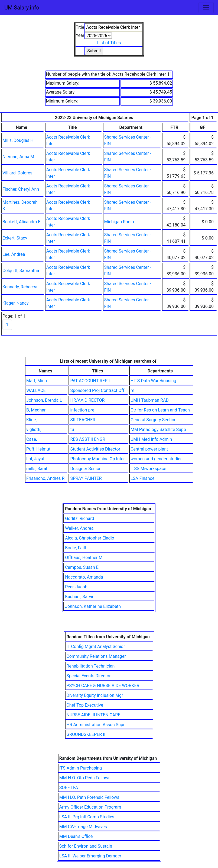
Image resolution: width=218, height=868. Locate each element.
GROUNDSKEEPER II (86, 734)
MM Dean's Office (76, 836)
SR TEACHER (83, 420)
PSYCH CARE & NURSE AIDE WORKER (103, 686)
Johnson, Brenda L (44, 400)
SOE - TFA (69, 788)
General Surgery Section (154, 420)
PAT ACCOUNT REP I (90, 381)
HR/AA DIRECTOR (87, 400)
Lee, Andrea (14, 254)
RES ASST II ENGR (88, 439)
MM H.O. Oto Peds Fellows (85, 778)
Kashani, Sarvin (80, 597)
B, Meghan (36, 410)
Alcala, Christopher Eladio (90, 538)
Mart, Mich (37, 381)
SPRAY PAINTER (86, 478)
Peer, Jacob (76, 587)
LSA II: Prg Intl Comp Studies (87, 817)
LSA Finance (143, 478)
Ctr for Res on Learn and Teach (160, 410)
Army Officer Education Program (90, 807)
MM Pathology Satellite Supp (158, 430)
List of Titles (109, 43)
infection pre (82, 410)
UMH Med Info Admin (151, 439)
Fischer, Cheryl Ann (21, 189)
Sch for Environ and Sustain (86, 846)
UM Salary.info (22, 8)
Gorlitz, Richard (79, 518)
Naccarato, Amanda (84, 577)
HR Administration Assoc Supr (95, 725)
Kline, (31, 420)
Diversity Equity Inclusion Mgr (95, 695)
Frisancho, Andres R (45, 478)
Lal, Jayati (36, 459)
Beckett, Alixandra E (21, 222)
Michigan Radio (119, 222)
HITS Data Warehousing (153, 381)
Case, (32, 439)
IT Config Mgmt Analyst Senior (96, 647)
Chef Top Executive (85, 705)
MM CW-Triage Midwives (83, 827)
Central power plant (149, 449)
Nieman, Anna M (18, 157)
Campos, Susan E (82, 567)
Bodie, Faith (76, 548)
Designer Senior (85, 469)
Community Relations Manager (96, 656)
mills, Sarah (37, 469)
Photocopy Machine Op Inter (97, 459)
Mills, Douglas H (18, 140)
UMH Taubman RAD (150, 400)
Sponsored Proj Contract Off (97, 390)
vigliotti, (34, 430)
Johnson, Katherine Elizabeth (93, 606)
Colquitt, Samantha (21, 271)
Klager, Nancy (16, 303)
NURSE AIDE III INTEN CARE (93, 715)
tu (72, 430)
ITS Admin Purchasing (81, 768)
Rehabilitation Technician (90, 666)
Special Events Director (88, 676)
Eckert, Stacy (15, 238)
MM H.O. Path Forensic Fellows (89, 797)
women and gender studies (157, 459)
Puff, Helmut (38, 449)
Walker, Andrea (79, 528)
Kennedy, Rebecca (20, 287)
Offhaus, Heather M (84, 558)
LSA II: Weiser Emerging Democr (90, 856)
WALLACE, (36, 390)
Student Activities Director (95, 449)
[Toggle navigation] (206, 8)
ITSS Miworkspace (148, 469)
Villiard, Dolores (17, 173)
